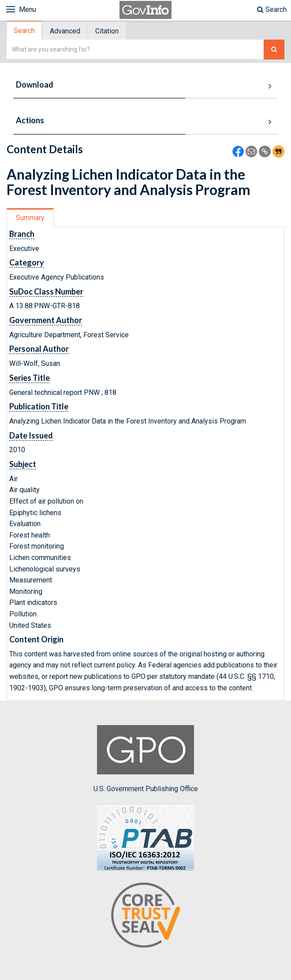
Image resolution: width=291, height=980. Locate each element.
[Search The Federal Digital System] (274, 50)
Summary (30, 218)
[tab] (25, 31)
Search (272, 9)
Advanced (65, 31)
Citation (107, 31)
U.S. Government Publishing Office (146, 759)
